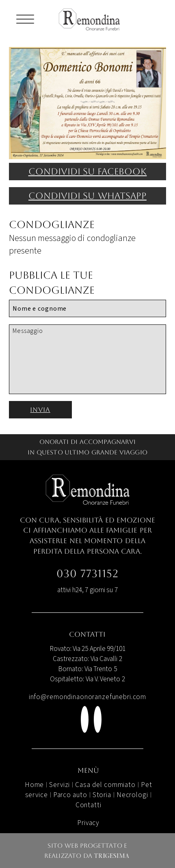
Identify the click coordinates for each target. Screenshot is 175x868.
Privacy (88, 823)
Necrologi (132, 795)
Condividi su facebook (88, 172)
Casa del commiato (105, 785)
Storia (102, 795)
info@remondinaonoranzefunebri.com (87, 697)
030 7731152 (87, 574)
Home (34, 785)
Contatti (89, 805)
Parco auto (70, 795)
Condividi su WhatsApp (87, 196)
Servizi (59, 785)
